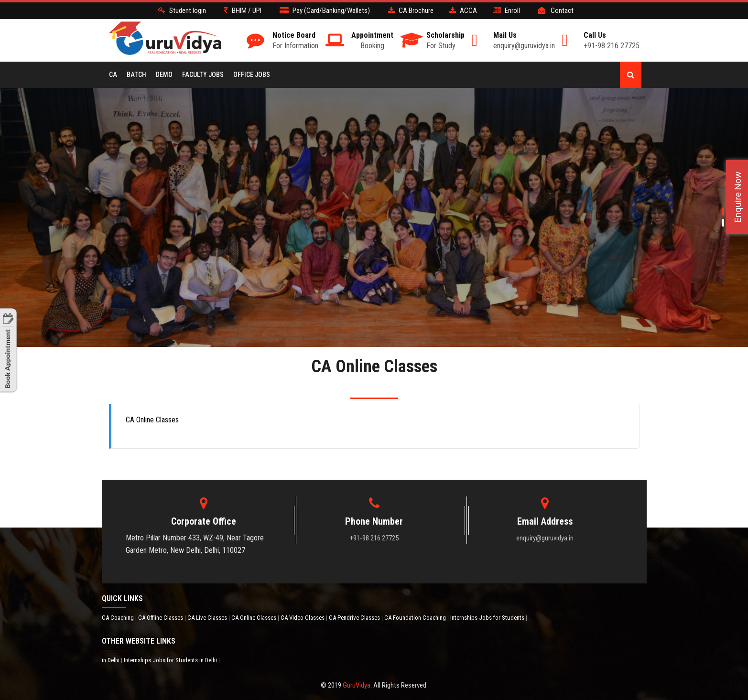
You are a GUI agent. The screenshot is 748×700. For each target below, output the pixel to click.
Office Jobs (252, 75)
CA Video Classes (303, 618)
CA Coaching (119, 618)
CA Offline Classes (161, 618)
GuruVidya (357, 685)
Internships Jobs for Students (488, 618)
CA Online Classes (255, 618)
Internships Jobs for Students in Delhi (171, 660)
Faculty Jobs (203, 75)
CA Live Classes (208, 618)
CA (113, 75)
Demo (164, 75)
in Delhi (111, 660)
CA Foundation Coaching (416, 618)
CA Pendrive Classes (355, 618)
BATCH (136, 75)
